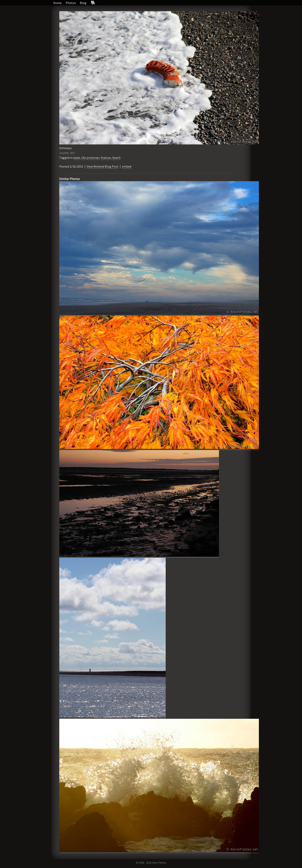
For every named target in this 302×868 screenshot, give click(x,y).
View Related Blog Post (103, 166)
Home (57, 3)
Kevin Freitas (159, 863)
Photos (71, 3)
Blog (83, 3)
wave (77, 158)
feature (106, 158)
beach (116, 158)
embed (127, 166)
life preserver (90, 158)
